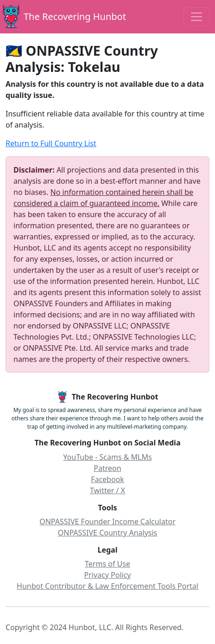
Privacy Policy (108, 575)
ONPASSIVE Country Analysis (108, 533)
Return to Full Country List (51, 143)
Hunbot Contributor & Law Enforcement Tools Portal (107, 586)
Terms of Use (107, 564)
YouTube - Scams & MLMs (107, 457)
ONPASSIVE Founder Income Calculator (107, 522)
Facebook (107, 479)
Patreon (107, 468)
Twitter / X (107, 490)
